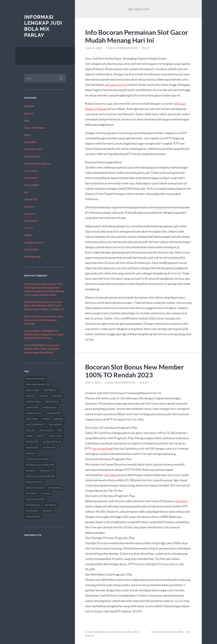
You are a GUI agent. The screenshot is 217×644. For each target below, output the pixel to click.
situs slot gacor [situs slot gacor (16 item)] (47, 430)
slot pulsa (181, 501)
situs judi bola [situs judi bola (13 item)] (55, 424)
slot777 (29, 228)
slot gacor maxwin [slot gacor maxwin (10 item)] (35, 488)
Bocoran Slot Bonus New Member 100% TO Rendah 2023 (134, 371)
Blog (27, 121)
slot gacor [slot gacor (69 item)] (31, 470)
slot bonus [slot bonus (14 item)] (31, 453)
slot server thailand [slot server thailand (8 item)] (35, 499)
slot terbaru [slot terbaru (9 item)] (50, 505)
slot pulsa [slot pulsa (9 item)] (46, 493)
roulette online (32, 156)
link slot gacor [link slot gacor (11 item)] (52, 402)
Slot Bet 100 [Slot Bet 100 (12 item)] (32, 442)
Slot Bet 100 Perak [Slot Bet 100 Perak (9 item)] (52, 442)
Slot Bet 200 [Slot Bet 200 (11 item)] (32, 447)
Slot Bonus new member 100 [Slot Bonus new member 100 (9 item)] (40, 465)
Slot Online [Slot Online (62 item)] (31, 493)
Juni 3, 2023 (93, 383)
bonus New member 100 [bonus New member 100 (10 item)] (38, 384)
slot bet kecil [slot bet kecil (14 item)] (49, 447)
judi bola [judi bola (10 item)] (44, 396)
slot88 (28, 235)
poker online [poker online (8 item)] (32, 419)
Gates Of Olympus (35, 128)
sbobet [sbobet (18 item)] (46, 419)
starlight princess (34, 242)
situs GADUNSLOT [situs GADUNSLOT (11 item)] (35, 424)
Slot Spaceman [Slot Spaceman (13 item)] (33, 505)
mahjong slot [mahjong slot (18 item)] (32, 407)
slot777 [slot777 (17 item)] (41, 436)
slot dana (110, 475)
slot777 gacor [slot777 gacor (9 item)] (56, 436)
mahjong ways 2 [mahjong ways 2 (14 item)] (34, 413)
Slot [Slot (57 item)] (60, 430)
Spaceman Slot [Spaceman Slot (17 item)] (33, 516)
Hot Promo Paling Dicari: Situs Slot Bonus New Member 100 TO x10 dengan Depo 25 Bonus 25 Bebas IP (44, 306)
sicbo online (31, 178)
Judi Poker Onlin (33, 149)
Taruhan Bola (31, 249)
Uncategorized (32, 256)
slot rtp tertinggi (102, 448)
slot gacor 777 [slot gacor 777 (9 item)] (47, 470)
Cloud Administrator (122, 48)
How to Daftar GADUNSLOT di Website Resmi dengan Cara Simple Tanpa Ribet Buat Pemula (44, 334)
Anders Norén (174, 632)
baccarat (29, 113)
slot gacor (30, 207)
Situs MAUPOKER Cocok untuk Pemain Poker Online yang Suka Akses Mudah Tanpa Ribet (42, 349)
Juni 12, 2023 (94, 48)
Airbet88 (29, 106)
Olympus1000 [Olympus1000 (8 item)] (53, 413)
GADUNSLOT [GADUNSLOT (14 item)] (50, 390)
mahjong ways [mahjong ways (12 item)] (50, 407)
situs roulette (32, 185)
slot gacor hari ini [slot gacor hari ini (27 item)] (34, 482)
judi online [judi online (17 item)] (57, 396)
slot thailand (31, 221)
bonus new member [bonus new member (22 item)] (36, 379)
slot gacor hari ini (116, 85)
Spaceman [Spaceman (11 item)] (47, 511)
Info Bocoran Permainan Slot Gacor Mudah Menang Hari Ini (137, 36)
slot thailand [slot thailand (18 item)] (32, 511)
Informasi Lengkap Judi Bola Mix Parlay (43, 26)
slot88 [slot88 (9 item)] (29, 436)
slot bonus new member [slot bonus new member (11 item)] (38, 459)
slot (26, 192)
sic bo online (31, 171)
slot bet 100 (31, 199)
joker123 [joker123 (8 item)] (31, 396)
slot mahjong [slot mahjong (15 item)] (54, 488)
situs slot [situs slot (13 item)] (30, 430)
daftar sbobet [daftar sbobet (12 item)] (33, 390)
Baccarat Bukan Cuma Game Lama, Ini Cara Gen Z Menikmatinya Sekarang (44, 320)
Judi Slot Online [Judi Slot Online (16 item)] (33, 402)
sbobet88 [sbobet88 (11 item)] (58, 419)
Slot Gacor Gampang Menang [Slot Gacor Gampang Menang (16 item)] (40, 476)
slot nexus (30, 214)
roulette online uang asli (38, 163)
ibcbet (28, 135)
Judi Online (30, 142)
